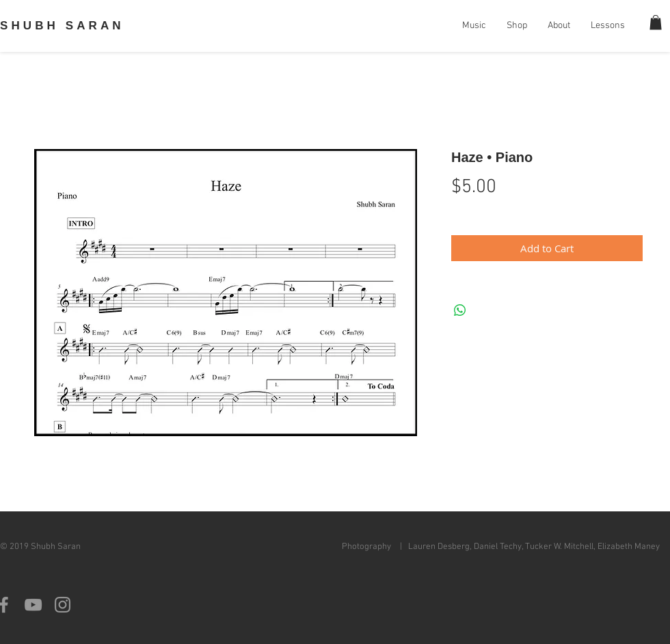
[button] (656, 23)
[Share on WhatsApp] (460, 310)
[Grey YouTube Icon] (33, 605)
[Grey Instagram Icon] (63, 605)
